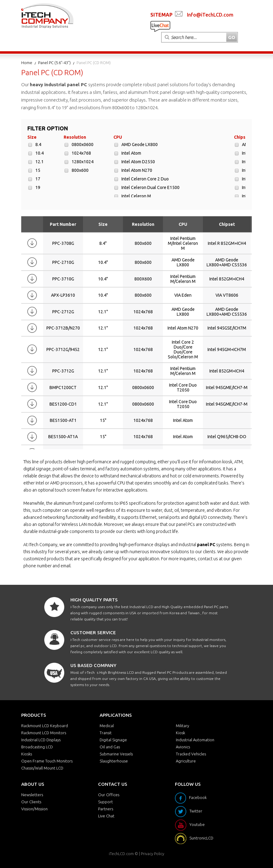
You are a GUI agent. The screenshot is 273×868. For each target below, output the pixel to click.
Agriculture (186, 761)
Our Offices (109, 795)
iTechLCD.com (121, 854)
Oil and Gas (110, 747)
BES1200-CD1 (63, 404)
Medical (107, 726)
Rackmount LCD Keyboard (45, 726)
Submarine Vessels (116, 754)
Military (182, 726)
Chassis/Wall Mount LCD (42, 768)
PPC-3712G (63, 371)
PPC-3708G (63, 243)
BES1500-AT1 (63, 420)
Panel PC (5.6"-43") (54, 63)
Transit (106, 733)
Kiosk (180, 733)
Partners (106, 809)
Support (105, 802)
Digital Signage (113, 740)
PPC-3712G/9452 (63, 349)
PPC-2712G (63, 312)
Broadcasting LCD (37, 747)
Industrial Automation (195, 740)
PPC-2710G (63, 262)
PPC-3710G (63, 279)
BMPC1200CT (63, 388)
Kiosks (27, 754)
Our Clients (31, 802)
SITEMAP (161, 15)
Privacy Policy (152, 854)
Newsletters (32, 795)
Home (27, 63)
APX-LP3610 (63, 295)
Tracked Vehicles (191, 754)
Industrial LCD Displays (41, 740)
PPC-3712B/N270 (63, 328)
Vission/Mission (34, 809)
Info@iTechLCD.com (210, 15)
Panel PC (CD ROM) (94, 63)
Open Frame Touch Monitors (47, 761)
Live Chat (106, 816)
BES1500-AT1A (63, 437)
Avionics (183, 747)
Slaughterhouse (114, 761)
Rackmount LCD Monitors (44, 733)
